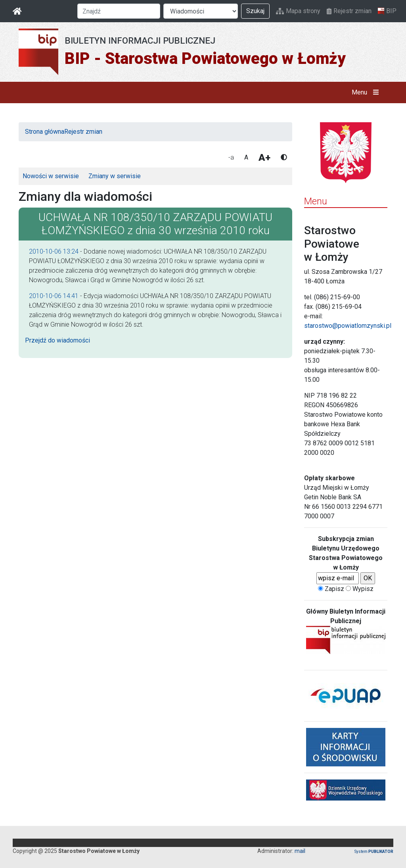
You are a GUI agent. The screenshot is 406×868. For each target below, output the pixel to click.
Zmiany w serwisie (115, 176)
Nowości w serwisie (51, 176)
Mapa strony (298, 11)
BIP (387, 11)
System (374, 852)
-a (231, 157)
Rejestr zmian (349, 11)
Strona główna (45, 132)
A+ (264, 158)
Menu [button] (367, 92)
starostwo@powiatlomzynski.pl (348, 326)
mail (300, 851)
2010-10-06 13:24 (54, 251)
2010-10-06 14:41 (54, 296)
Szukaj (255, 11)
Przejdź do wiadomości (57, 340)
